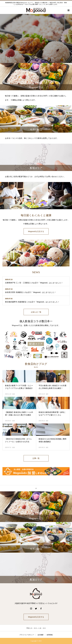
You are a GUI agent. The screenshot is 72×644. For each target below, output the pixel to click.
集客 (14, 394)
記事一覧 (36, 458)
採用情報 (50, 635)
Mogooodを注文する (36, 231)
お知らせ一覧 (36, 312)
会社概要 (41, 635)
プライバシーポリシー (27, 635)
